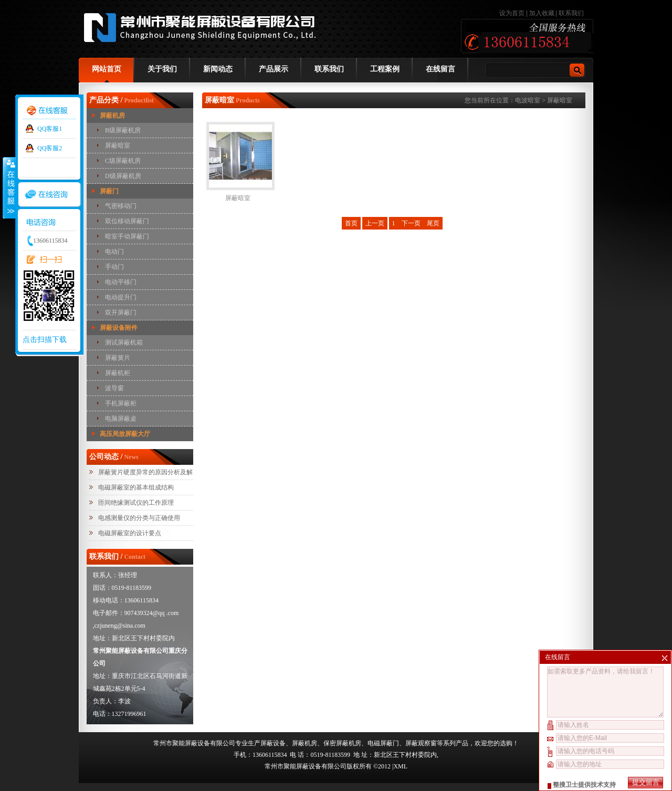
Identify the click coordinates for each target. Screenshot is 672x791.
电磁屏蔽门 (383, 743)
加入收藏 (542, 13)
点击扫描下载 (45, 340)
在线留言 (440, 69)
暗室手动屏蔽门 (127, 236)
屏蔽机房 (112, 116)
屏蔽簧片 (118, 358)
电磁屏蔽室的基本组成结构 (136, 487)
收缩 (9, 188)
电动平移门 (121, 282)
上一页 (375, 223)
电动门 (114, 252)
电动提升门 (121, 297)
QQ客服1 (50, 129)
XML (400, 766)
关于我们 (162, 69)
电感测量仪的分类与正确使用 (139, 518)
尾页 (433, 223)
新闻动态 (218, 69)
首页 (351, 223)
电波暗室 (528, 100)
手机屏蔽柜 (121, 403)
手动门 (114, 267)
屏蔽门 (109, 191)
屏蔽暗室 (118, 145)
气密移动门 (121, 206)
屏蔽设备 (273, 743)
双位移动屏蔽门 (127, 221)
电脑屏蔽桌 (121, 419)
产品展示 (274, 69)
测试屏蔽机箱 (124, 342)
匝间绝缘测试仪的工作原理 (136, 503)
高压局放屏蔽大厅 (125, 434)
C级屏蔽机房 (123, 161)
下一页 (411, 223)
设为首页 (513, 13)
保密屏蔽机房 (342, 743)
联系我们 (571, 13)
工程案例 (385, 69)
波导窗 (114, 388)
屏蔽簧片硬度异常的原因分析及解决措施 (155, 472)
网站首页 (107, 69)
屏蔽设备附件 (119, 328)
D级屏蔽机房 (123, 176)
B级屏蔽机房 (123, 130)
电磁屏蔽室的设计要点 (130, 533)
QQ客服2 (50, 148)
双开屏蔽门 (121, 313)
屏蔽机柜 (118, 373)
